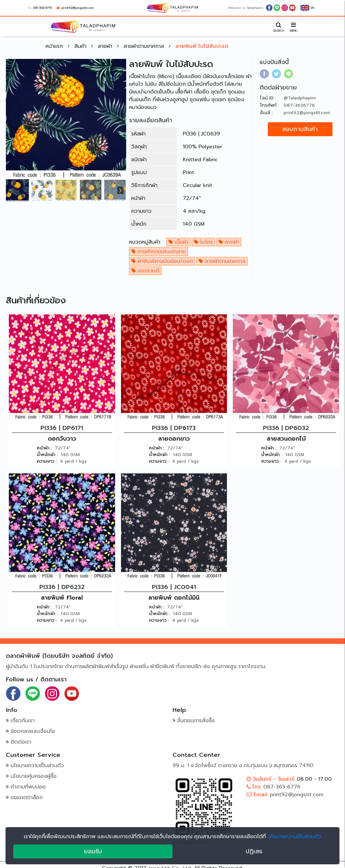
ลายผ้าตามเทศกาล (145, 46)
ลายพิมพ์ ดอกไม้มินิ (174, 598)
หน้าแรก (55, 46)
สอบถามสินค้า (300, 129)
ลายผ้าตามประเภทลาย (159, 252)
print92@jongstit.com (77, 8)
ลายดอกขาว (174, 439)
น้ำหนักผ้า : (47, 455)
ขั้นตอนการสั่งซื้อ (196, 721)
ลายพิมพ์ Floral (62, 598)
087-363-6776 (42, 8)
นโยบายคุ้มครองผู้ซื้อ (34, 776)
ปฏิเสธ (254, 851)
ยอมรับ (93, 851)
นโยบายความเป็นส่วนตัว (37, 765)
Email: (257, 795)
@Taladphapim (300, 98)
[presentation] (119, 190)
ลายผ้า (106, 46)
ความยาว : (47, 461)
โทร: (254, 787)
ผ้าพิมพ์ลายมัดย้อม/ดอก (162, 261)
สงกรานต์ (145, 271)
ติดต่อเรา (21, 742)
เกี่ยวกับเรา (23, 721)
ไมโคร (203, 242)
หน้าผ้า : (44, 448)
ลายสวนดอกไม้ (286, 439)
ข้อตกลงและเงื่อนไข (33, 731)
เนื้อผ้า (178, 242)
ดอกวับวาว (62, 439)
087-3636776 (299, 105)
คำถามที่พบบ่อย (28, 787)
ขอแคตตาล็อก (27, 798)
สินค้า (81, 46)
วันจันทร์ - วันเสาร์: (271, 779)
